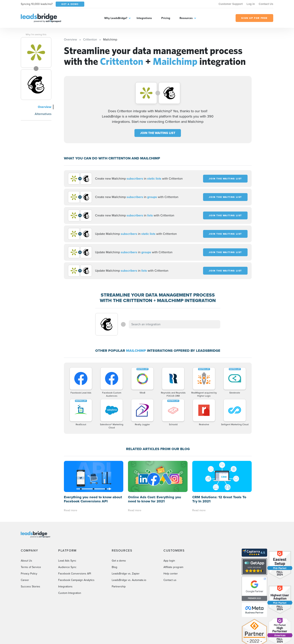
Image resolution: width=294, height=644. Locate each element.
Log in (251, 4)
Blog (114, 536)
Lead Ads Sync (67, 530)
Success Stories (30, 555)
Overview (45, 107)
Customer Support (231, 4)
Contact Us (266, 4)
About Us (26, 530)
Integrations (144, 18)
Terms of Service (31, 536)
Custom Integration (70, 562)
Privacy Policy (29, 542)
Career (25, 549)
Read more (71, 479)
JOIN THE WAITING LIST (158, 133)
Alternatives (43, 114)
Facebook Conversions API (75, 542)
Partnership (119, 555)
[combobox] (175, 324)
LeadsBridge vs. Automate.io (129, 549)
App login (169, 530)
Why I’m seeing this (36, 34)
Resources (186, 18)
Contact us (170, 549)
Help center (171, 542)
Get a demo (119, 530)
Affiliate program (173, 536)
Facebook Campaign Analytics (76, 549)
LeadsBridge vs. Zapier (126, 542)
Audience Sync (67, 536)
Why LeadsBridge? (116, 18)
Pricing (166, 18)
